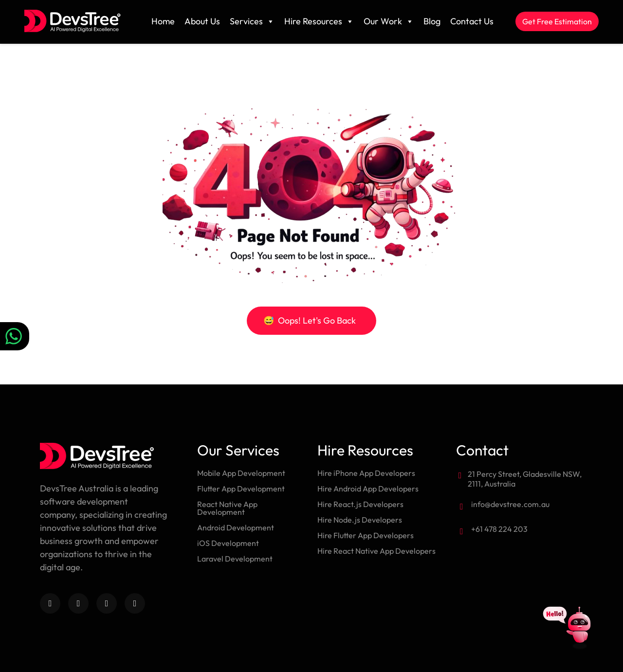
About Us (202, 21)
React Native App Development (227, 508)
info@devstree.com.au (510, 504)
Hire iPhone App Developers (366, 473)
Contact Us (472, 21)
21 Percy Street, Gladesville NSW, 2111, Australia (525, 479)
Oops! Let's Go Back (310, 320)
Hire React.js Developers (360, 504)
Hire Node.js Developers (360, 520)
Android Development (236, 527)
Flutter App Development (241, 489)
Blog (432, 21)
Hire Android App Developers (368, 489)
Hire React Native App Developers (376, 551)
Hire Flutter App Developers (366, 535)
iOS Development (228, 543)
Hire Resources (319, 21)
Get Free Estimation (557, 21)
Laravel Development (235, 559)
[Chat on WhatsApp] (15, 336)
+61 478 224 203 (499, 529)
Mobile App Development (241, 473)
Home (163, 21)
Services (252, 21)
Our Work (389, 21)
